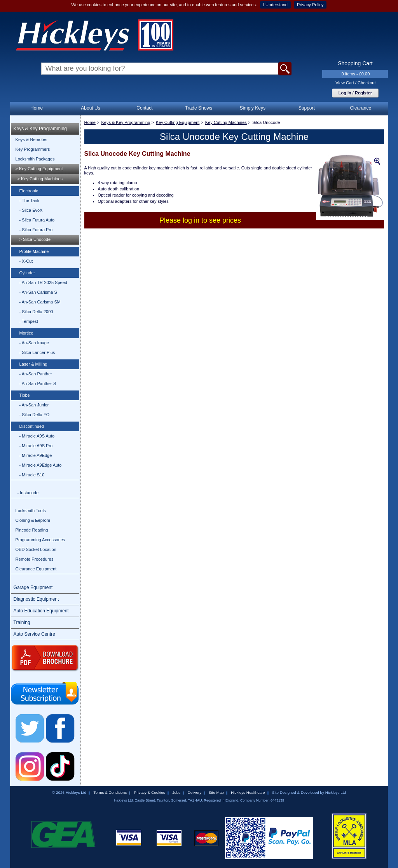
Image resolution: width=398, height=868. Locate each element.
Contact (144, 108)
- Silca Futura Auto (37, 220)
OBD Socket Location (36, 549)
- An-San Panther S (38, 383)
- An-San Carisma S (38, 292)
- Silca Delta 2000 (36, 312)
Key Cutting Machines (226, 122)
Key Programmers (33, 149)
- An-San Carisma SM (40, 302)
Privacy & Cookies (150, 792)
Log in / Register (355, 93)
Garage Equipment (33, 587)
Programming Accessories (40, 540)
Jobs (176, 792)
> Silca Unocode (35, 239)
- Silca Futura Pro (36, 230)
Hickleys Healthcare (248, 792)
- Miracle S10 (32, 475)
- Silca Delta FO (35, 415)
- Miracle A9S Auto (37, 436)
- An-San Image (34, 343)
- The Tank (30, 200)
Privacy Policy (310, 5)
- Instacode (28, 493)
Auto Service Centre (34, 634)
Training (22, 622)
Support (307, 108)
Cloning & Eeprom (33, 520)
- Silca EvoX (31, 210)
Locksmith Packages (35, 159)
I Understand (275, 5)
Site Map (216, 792)
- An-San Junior (34, 405)
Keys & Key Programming (40, 129)
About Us (90, 108)
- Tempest (29, 321)
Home (37, 108)
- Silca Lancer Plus (37, 352)
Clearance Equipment (36, 569)
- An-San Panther (36, 374)
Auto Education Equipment (41, 611)
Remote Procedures (35, 559)
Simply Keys (253, 108)
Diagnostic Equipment (36, 599)
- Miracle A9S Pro (36, 446)
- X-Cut (26, 261)
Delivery (195, 792)
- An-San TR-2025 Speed (43, 282)
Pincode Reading (32, 530)
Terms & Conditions (110, 792)
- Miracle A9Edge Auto (41, 465)
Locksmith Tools (31, 511)
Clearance (360, 108)
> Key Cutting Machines (40, 179)
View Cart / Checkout (355, 83)
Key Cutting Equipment (178, 122)
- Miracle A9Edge (36, 455)
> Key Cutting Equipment (39, 169)
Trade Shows (199, 108)
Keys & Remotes (31, 139)
